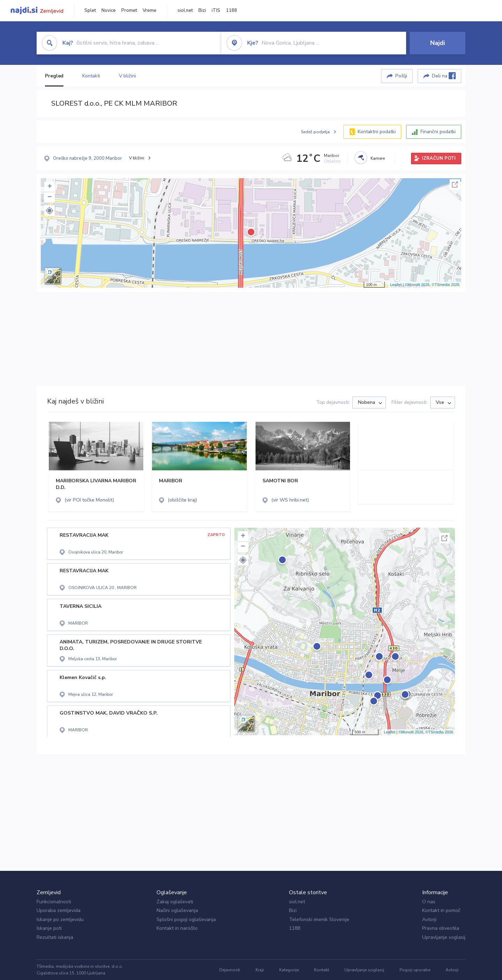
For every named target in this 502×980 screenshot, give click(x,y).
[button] (50, 211)
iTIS (216, 10)
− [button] (50, 197)
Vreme (150, 10)
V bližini (127, 76)
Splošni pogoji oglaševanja (186, 919)
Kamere (378, 158)
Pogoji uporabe (415, 970)
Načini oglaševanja (177, 910)
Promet (129, 10)
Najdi (438, 43)
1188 (231, 10)
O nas (429, 902)
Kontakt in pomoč (441, 910)
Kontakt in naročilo (177, 928)
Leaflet (396, 285)
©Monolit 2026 (417, 285)
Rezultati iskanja (55, 937)
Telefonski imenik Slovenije (319, 919)
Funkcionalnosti (54, 902)
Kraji (260, 970)
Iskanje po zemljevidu (60, 919)
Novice (109, 10)
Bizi (202, 10)
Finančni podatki (438, 132)
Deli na (444, 76)
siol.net (185, 10)
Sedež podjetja (315, 132)
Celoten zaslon (455, 184)
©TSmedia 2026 (446, 285)
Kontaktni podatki (377, 132)
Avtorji (429, 919)
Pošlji (401, 76)
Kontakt (322, 970)
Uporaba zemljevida (59, 910)
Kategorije (289, 970)
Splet (90, 10)
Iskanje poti (49, 928)
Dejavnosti (230, 970)
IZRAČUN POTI (439, 158)
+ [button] (50, 187)
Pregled (54, 76)
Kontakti (91, 76)
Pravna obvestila (441, 928)
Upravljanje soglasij (444, 937)
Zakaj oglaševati (175, 902)
